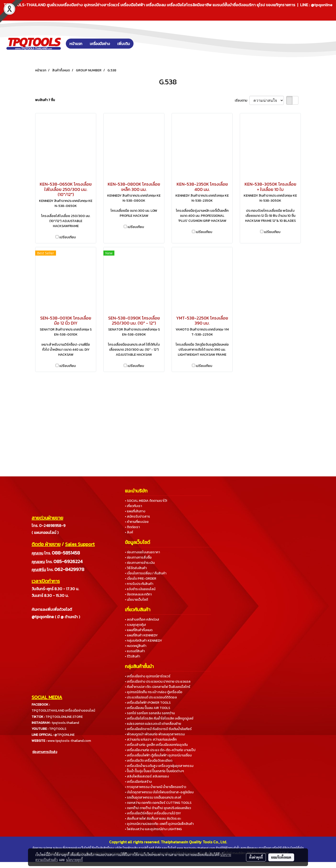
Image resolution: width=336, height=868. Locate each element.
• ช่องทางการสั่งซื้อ (138, 557)
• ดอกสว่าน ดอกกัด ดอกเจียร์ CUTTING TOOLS (158, 803)
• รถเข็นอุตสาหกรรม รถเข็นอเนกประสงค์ (153, 797)
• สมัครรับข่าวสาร (137, 517)
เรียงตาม (242, 100)
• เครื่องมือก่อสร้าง (138, 782)
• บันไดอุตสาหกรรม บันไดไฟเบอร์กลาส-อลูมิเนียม (159, 792)
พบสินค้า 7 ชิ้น (45, 100)
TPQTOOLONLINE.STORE (64, 717)
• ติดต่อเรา (132, 527)
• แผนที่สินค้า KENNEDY (141, 635)
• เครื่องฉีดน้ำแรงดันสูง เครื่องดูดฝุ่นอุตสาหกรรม (159, 766)
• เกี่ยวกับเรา (133, 506)
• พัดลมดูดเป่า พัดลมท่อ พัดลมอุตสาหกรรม (155, 734)
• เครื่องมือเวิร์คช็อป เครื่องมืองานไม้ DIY (153, 813)
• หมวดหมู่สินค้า (136, 646)
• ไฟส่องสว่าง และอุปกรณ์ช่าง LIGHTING (153, 829)
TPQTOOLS (58, 729)
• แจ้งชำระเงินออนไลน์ (140, 589)
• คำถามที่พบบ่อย (137, 522)
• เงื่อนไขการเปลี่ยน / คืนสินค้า (146, 573)
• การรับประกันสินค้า (139, 584)
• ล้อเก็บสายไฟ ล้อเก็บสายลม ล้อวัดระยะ (153, 819)
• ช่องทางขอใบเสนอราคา (142, 552)
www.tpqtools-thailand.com (69, 741)
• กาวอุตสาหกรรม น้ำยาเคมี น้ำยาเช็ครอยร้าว (156, 787)
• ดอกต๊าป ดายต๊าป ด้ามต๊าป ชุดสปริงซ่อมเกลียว (158, 808)
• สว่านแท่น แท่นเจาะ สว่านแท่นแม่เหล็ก (151, 740)
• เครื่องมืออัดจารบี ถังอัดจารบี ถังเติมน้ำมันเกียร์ (158, 729)
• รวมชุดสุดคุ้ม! (135, 625)
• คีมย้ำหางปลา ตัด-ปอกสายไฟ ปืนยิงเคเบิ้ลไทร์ (158, 687)
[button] (141, 44)
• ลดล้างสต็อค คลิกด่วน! (142, 620)
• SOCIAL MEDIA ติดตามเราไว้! (146, 501)
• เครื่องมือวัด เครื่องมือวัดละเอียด (149, 761)
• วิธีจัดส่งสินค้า (136, 568)
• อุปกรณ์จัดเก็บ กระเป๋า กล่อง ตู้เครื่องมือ (154, 692)
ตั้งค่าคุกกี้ (256, 857)
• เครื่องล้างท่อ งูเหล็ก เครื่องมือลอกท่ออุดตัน (156, 745)
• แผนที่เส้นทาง (135, 511)
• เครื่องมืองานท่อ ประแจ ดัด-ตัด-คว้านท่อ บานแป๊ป (160, 750)
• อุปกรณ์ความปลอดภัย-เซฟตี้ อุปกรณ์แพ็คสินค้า (159, 824)
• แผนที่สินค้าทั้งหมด (139, 630)
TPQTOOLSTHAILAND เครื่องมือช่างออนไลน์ (63, 711)
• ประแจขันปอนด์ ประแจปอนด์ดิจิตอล (151, 697)
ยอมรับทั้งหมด (281, 857)
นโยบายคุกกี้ (74, 860)
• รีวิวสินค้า (132, 656)
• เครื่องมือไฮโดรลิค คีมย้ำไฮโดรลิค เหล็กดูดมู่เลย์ (159, 718)
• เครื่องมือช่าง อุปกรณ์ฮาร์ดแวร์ (148, 676)
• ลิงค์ (129, 532)
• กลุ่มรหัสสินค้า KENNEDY (143, 641)
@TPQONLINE (64, 735)
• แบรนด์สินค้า (135, 651)
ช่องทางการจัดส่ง (45, 752)
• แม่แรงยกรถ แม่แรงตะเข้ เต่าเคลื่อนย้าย (153, 724)
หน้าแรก (76, 44)
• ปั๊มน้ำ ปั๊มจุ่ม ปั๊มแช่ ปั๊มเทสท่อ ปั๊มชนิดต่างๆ (154, 771)
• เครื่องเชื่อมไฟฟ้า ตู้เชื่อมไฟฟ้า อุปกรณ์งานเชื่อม (158, 755)
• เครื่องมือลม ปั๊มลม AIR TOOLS (148, 708)
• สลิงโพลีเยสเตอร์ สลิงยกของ (147, 776)
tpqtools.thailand (65, 723)
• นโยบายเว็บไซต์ (136, 600)
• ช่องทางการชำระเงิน (140, 563)
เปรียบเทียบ (68, 237)
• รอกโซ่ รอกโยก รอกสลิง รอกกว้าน (150, 713)
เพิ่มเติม (124, 44)
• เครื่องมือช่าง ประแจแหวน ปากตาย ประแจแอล (158, 682)
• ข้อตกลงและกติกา (138, 594)
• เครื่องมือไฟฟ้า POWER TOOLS (148, 703)
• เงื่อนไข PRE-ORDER (141, 579)
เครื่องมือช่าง (100, 44)
